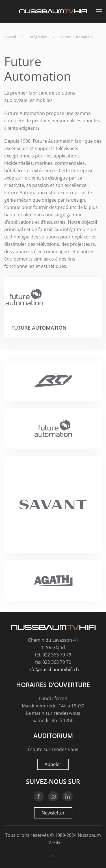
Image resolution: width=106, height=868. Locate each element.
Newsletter (53, 813)
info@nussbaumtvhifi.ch (53, 669)
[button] (99, 11)
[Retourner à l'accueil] (53, 11)
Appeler (53, 764)
